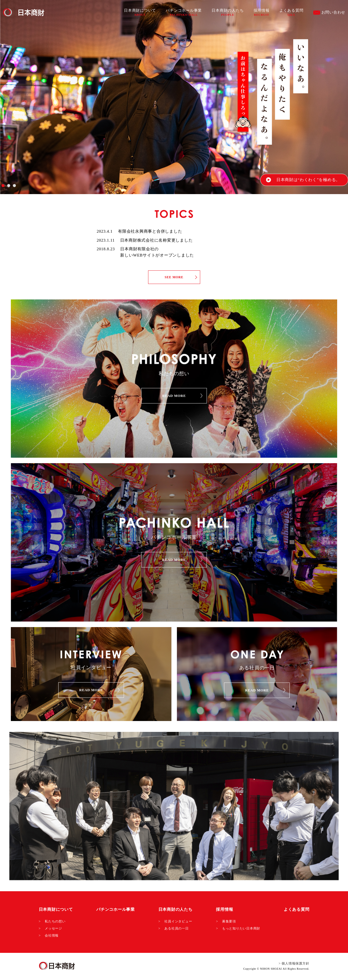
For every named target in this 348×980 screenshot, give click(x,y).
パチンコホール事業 (184, 12)
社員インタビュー (178, 921)
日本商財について (140, 12)
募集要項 (229, 921)
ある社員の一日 (176, 928)
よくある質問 (291, 12)
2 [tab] (9, 186)
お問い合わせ (329, 12)
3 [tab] (14, 186)
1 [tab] (3, 186)
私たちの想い (55, 921)
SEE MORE (174, 277)
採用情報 (262, 12)
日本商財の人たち (228, 12)
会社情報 (52, 935)
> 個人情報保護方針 (294, 963)
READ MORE (174, 396)
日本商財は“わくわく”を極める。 (308, 180)
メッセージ (53, 928)
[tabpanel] (174, 97)
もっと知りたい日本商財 (241, 928)
